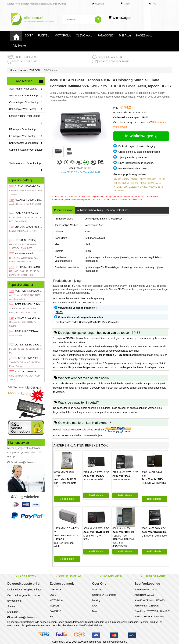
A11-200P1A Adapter (32, 318)
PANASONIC (106, 36)
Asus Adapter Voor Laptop (26, 96)
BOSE (53, 595)
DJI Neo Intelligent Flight (64, 545)
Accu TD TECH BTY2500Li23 (150, 617)
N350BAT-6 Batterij (30, 186)
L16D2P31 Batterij (30, 227)
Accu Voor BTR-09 (123, 532)
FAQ (154, 4)
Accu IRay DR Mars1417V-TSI (150, 600)
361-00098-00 (121, 191)
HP (51, 617)
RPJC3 (143, 183)
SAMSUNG (56, 611)
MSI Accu (125, 36)
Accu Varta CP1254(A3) (147, 606)
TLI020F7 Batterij (30, 200)
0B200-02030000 (148, 179)
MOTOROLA (63, 36)
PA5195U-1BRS (156, 187)
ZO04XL (135, 179)
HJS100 (161, 179)
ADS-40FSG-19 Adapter (30, 345)
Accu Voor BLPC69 (65, 479)
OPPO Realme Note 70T (65, 485)
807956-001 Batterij (28, 267)
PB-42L (117, 183)
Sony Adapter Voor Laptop (26, 143)
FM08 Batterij (24, 254)
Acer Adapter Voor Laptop (26, 89)
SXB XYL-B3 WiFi (93, 479)
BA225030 (134, 187)
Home (13, 70)
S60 (126, 187)
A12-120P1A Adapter (30, 331)
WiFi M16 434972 (122, 479)
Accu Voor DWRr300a (154, 532)
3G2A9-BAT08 (154, 183)
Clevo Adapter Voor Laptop (26, 102)
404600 (117, 179)
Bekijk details (67, 499)
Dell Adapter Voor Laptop (26, 109)
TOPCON (35, 70)
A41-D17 (118, 187)
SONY (29, 36)
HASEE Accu (144, 36)
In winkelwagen (141, 136)
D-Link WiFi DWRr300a (154, 536)
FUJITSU (44, 36)
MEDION (54, 606)
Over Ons (100, 4)
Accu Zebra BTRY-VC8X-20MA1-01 (153, 611)
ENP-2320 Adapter (31, 358)
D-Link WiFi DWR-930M (93, 537)
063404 (126, 179)
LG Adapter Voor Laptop (26, 136)
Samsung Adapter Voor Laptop (26, 154)
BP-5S (59, 312)
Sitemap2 (12, 612)
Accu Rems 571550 (144, 595)
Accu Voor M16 (121, 476)
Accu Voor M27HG (152, 479)
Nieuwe (127, 4)
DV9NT (126, 183)
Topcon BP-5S (67, 286)
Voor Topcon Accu (95, 225)
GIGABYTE (56, 589)
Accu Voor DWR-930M (96, 532)
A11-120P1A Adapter (30, 291)
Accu (23, 70)
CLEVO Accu (84, 36)
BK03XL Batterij (25, 240)
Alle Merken (20, 46)
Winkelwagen (120, 18)
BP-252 (144, 187)
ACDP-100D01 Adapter (31, 371)
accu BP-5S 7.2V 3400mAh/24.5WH (80, 172)
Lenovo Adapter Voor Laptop (26, 120)
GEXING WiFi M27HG (154, 483)
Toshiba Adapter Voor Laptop (26, 167)
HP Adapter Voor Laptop (26, 129)
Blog (94, 611)
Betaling (96, 600)
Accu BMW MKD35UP (146, 589)
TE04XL (135, 183)
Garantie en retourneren (104, 595)
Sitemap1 (12, 606)
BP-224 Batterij (27, 213)
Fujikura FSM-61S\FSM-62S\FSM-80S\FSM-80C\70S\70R (123, 541)
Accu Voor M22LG (94, 476)
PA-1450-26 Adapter (29, 304)
